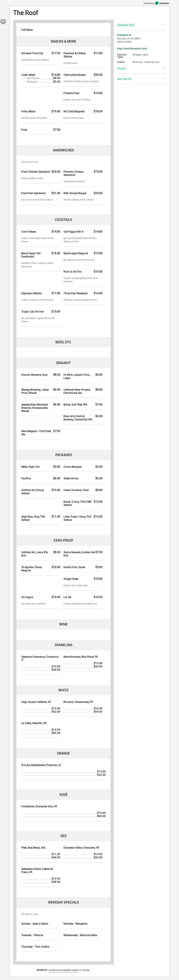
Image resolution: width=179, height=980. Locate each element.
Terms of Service (57, 972)
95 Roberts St (124, 35)
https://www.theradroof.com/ (132, 49)
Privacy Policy (72, 972)
